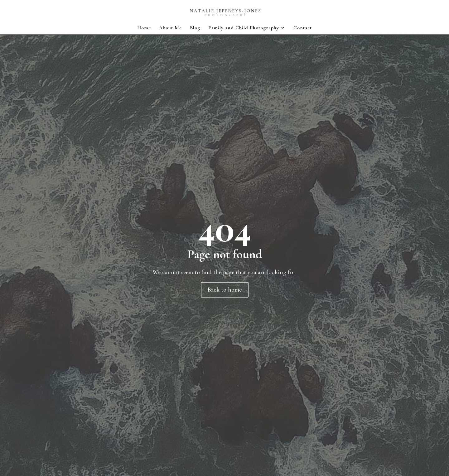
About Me (170, 28)
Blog (195, 28)
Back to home (225, 290)
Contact (303, 28)
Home (144, 28)
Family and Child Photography (244, 28)
